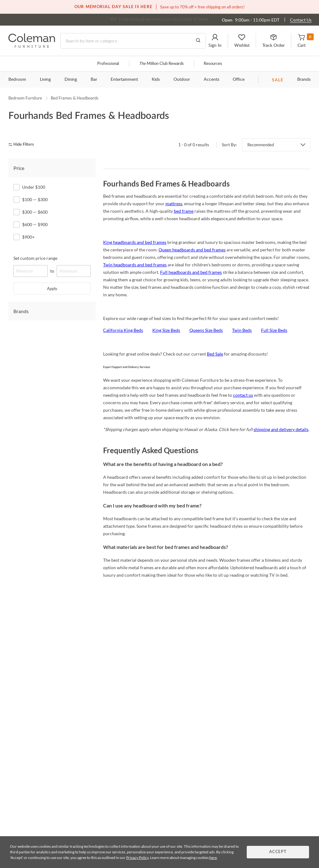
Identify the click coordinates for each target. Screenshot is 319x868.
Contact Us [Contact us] (301, 20)
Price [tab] (19, 168)
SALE (278, 80)
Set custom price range (35, 258)
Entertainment (124, 80)
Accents (212, 80)
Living (45, 80)
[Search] (133, 41)
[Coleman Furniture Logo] (32, 46)
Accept (278, 852)
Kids (156, 80)
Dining (71, 80)
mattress (174, 204)
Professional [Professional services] (108, 64)
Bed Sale (215, 354)
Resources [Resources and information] (213, 64)
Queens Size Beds (206, 330)
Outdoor (182, 80)
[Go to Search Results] (198, 41)
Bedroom (17, 80)
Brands (304, 80)
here (213, 858)
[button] (215, 41)
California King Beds (123, 330)
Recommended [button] (261, 145)
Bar (94, 80)
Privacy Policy (137, 858)
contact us (243, 395)
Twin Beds (242, 330)
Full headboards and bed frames (191, 272)
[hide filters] (23, 145)
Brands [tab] (21, 311)
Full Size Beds (274, 330)
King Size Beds (166, 330)
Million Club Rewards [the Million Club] (161, 64)
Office (239, 80)
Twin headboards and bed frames (135, 265)
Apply (52, 289)
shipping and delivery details (281, 429)
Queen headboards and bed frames (192, 250)
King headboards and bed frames (135, 242)
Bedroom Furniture (25, 98)
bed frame (184, 211)
